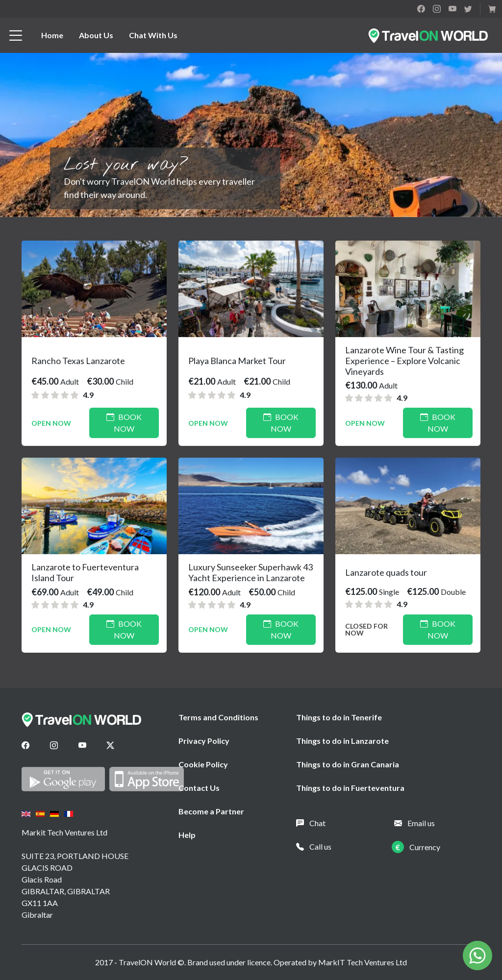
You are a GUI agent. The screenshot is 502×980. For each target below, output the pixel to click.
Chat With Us (153, 35)
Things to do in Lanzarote (342, 741)
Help (187, 835)
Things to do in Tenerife (339, 717)
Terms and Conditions (218, 717)
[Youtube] (82, 745)
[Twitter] (110, 745)
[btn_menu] (16, 35)
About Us (96, 35)
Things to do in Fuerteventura (350, 788)
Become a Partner (211, 811)
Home (52, 35)
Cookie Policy (203, 764)
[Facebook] (25, 745)
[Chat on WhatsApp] (477, 954)
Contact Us (199, 788)
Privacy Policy (204, 741)
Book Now (124, 423)
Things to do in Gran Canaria (348, 764)
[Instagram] (54, 745)
